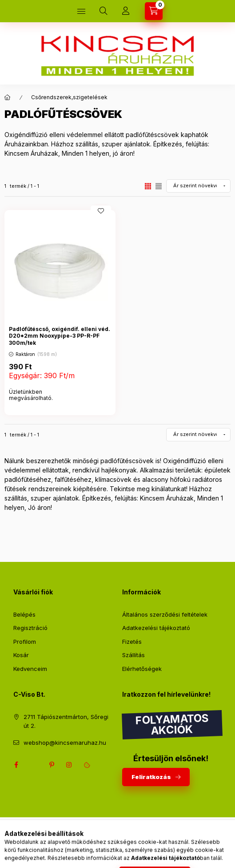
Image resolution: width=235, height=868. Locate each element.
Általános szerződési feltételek (165, 614)
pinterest (52, 765)
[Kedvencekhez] (101, 211)
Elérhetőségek (142, 669)
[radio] (159, 186)
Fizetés (132, 642)
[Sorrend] (198, 186)
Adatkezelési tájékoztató (156, 628)
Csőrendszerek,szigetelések (69, 97)
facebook (16, 765)
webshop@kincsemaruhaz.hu (65, 743)
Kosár (21, 655)
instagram (69, 765)
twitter (34, 765)
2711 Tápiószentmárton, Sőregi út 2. (66, 721)
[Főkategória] (8, 97)
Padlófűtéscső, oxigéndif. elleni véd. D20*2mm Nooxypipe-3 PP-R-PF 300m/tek (60, 336)
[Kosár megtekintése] (154, 11)
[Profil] (126, 11)
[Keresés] (104, 11)
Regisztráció (30, 628)
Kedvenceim (30, 669)
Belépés (24, 614)
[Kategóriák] (81, 11)
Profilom (25, 642)
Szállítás (133, 655)
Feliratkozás (151, 777)
